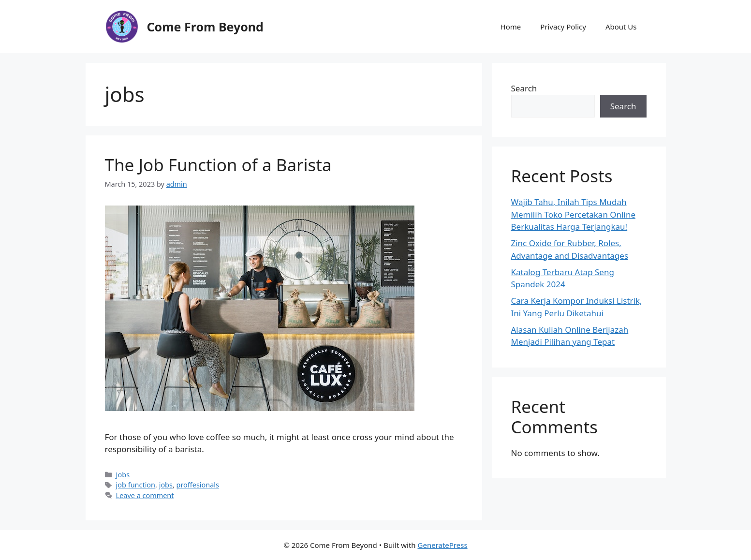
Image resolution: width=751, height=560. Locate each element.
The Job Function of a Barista (218, 165)
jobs (166, 485)
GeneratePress (443, 545)
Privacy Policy (563, 27)
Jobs (123, 475)
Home (511, 27)
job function (136, 485)
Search (524, 88)
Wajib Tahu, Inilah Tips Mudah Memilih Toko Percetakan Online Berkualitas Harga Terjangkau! (573, 214)
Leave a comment (145, 495)
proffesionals (198, 485)
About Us (621, 27)
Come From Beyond (205, 27)
